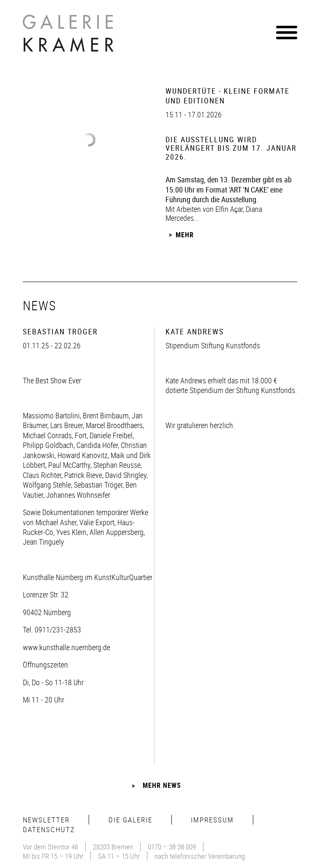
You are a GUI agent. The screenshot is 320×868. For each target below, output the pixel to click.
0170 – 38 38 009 (172, 847)
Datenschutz (49, 829)
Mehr (185, 235)
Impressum (212, 820)
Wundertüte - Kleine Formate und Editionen (228, 96)
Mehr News (162, 785)
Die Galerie (130, 820)
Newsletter (46, 820)
